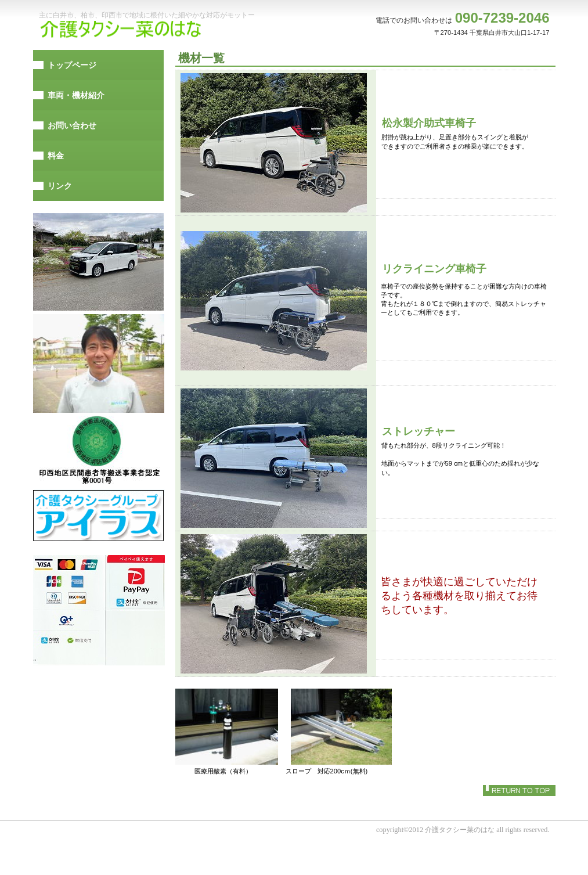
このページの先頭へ (519, 791)
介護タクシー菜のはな (123, 30)
